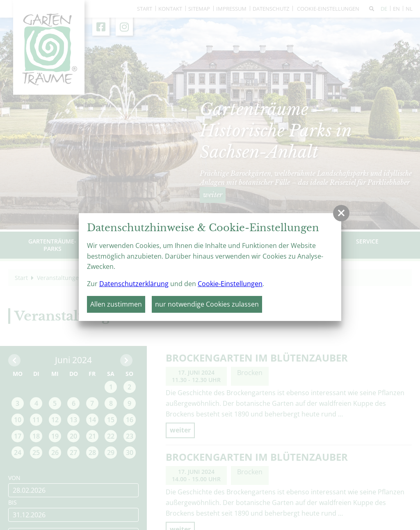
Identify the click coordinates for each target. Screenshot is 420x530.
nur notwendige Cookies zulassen (207, 304)
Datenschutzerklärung (134, 284)
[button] (341, 213)
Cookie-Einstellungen (230, 284)
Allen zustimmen (116, 304)
